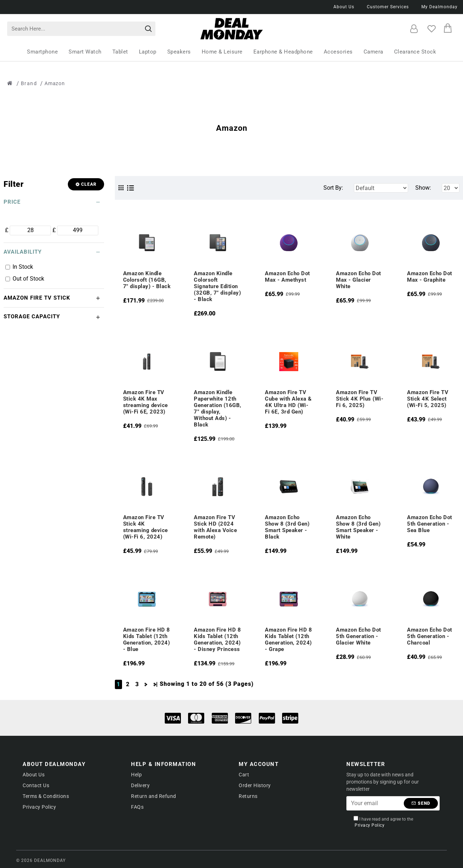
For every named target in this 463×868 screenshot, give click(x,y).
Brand (29, 83)
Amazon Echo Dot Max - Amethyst (287, 277)
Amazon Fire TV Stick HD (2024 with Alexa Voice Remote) (215, 527)
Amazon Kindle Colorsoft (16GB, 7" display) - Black (147, 280)
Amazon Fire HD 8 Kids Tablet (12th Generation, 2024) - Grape (288, 640)
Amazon (55, 83)
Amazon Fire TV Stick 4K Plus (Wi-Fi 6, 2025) (360, 399)
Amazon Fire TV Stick (37, 298)
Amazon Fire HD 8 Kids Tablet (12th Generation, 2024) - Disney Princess (217, 640)
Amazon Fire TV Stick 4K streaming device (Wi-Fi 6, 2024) (146, 527)
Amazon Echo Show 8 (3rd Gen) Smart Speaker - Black (287, 527)
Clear (89, 184)
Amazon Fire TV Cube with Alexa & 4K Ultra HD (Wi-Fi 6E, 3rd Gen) (288, 402)
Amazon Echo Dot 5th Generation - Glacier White (359, 636)
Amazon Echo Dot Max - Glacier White (359, 280)
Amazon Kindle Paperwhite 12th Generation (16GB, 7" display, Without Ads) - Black (218, 408)
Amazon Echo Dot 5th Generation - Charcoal (430, 636)
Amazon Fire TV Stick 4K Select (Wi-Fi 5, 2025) (428, 399)
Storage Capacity (32, 317)
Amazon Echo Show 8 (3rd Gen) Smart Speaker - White (358, 527)
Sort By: (333, 188)
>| (156, 684)
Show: (423, 188)
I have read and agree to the (383, 822)
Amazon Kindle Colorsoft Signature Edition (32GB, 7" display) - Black (217, 286)
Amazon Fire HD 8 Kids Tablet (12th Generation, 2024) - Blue (147, 640)
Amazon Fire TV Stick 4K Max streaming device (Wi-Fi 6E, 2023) (146, 402)
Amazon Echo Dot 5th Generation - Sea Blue (430, 524)
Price (12, 202)
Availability (23, 252)
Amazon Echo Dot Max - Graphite (430, 277)
